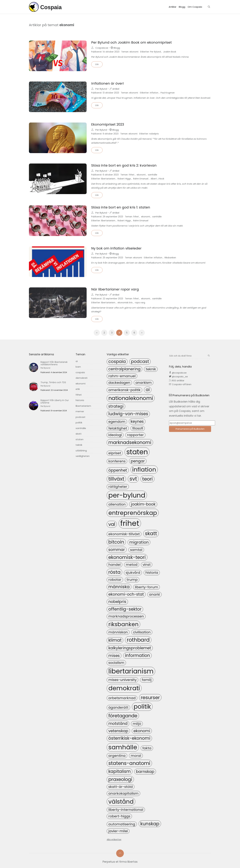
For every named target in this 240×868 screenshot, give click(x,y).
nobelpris (154, 134)
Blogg (182, 7)
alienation (117, 504)
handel (114, 565)
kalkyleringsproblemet (130, 648)
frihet (132, 175)
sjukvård (133, 573)
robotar (115, 580)
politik (79, 423)
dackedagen (119, 383)
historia (80, 400)
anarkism (144, 383)
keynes (137, 421)
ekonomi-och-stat (126, 594)
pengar (138, 461)
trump (132, 580)
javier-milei (118, 831)
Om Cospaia (195, 7)
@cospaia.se (178, 373)
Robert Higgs (124, 179)
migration (139, 542)
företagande (123, 716)
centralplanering (124, 369)
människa (119, 587)
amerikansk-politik (124, 390)
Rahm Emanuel (141, 179)
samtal (136, 550)
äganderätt (118, 707)
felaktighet (118, 428)
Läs (97, 64)
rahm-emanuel (122, 376)
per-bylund (127, 495)
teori (147, 479)
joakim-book (143, 504)
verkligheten (83, 456)
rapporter (135, 435)
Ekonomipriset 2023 (108, 124)
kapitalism (120, 771)
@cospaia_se (178, 376)
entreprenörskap (133, 513)
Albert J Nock (157, 179)
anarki (155, 594)
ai (77, 361)
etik (78, 389)
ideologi (115, 435)
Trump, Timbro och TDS (53, 382)
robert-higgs (119, 816)
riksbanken (123, 624)
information (137, 655)
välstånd (121, 802)
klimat (115, 640)
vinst (147, 565)
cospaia (80, 372)
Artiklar (172, 7)
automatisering (122, 824)
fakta (147, 748)
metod (132, 565)
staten (80, 439)
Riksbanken (170, 258)
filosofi (138, 428)
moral (136, 756)
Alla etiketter (114, 839)
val (112, 524)
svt (133, 479)
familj (147, 680)
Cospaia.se (102, 48)
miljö (137, 724)
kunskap (150, 824)
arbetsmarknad (122, 698)
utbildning (81, 451)
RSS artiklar (177, 380)
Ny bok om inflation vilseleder (116, 248)
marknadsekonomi (130, 442)
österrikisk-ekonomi (129, 738)
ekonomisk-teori (127, 557)
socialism (116, 663)
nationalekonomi (131, 398)
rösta (114, 572)
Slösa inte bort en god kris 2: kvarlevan (124, 165)
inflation (154, 93)
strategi (116, 406)
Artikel (114, 89)
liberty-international (126, 810)
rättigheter (118, 487)
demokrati (82, 378)
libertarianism (108, 179)
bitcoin (116, 542)
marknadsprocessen (126, 616)
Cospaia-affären (180, 384)
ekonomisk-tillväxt (124, 534)
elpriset (115, 453)
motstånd (118, 723)
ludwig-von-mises (128, 414)
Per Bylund (156, 52)
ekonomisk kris (125, 303)
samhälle (153, 175)
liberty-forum (146, 587)
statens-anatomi (129, 763)
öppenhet (118, 470)
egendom (117, 422)
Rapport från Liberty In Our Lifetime (55, 402)
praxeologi (120, 779)
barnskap (145, 771)
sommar (117, 550)
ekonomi (134, 52)
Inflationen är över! (108, 83)
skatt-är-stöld (121, 787)
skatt (79, 434)
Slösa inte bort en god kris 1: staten (121, 207)
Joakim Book (170, 52)
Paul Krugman (168, 93)
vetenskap (118, 731)
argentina (117, 756)
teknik (79, 445)
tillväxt (116, 479)
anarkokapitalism (123, 793)
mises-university (122, 680)
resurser (150, 697)
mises (114, 656)
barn (78, 367)
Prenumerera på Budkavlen (190, 429)
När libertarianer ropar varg (115, 289)
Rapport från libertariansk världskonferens (54, 363)
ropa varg (140, 303)
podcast (81, 417)
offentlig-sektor (125, 609)
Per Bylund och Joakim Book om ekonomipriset (131, 42)
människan (118, 632)
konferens (117, 461)
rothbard (138, 640)
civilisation (142, 632)
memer (80, 411)
